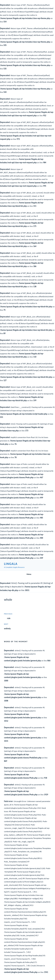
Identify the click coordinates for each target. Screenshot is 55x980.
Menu (28, 574)
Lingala (11, 564)
